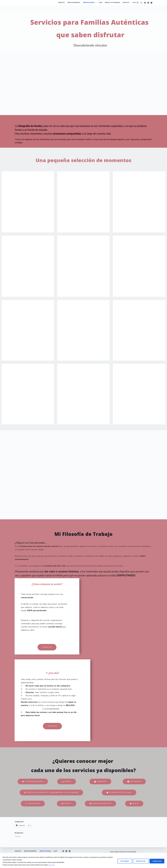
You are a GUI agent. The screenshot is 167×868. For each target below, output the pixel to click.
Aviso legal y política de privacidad (123, 852)
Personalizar (125, 861)
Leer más (52, 865)
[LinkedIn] (148, 3)
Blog (101, 3)
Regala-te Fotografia (112, 3)
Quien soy (61, 3)
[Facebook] (145, 3)
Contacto (126, 3)
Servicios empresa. (74, 3)
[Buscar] (141, 3)
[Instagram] (151, 3)
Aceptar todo (157, 861)
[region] (83, 860)
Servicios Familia (90, 3)
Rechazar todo (141, 861)
